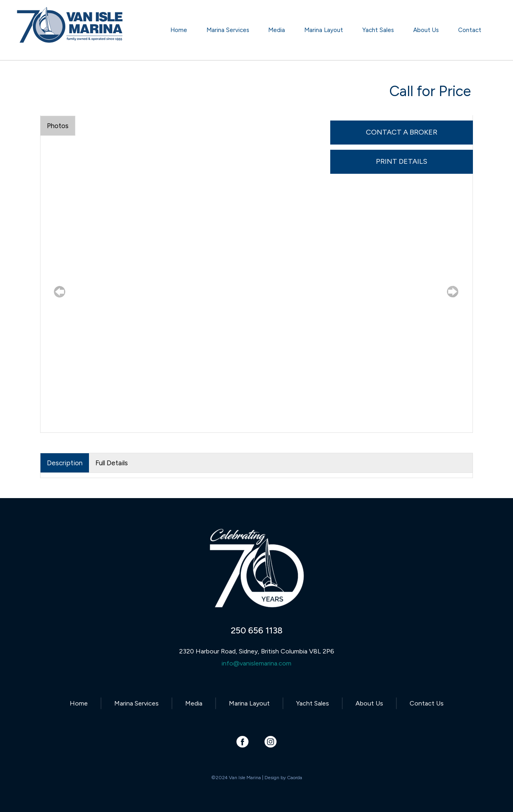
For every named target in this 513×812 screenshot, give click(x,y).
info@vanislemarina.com (256, 663)
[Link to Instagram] (271, 742)
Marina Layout (249, 703)
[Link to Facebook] (243, 742)
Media (194, 703)
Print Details (402, 161)
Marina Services (136, 703)
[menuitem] (179, 30)
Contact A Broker (402, 132)
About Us (369, 703)
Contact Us (427, 703)
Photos (58, 126)
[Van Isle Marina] (71, 34)
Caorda (295, 778)
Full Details (112, 463)
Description (65, 463)
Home (79, 703)
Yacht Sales (313, 703)
